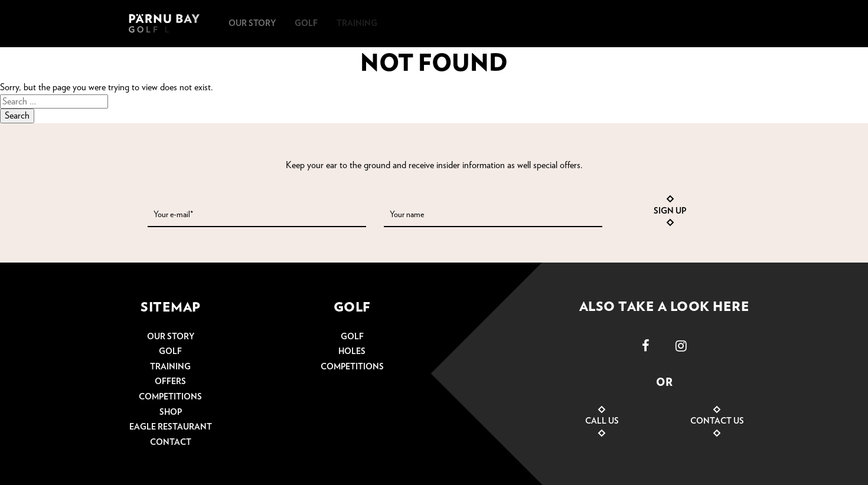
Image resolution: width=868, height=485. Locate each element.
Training (170, 367)
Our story (171, 337)
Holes (352, 352)
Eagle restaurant (171, 427)
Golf (170, 352)
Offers (170, 382)
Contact (171, 443)
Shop (171, 412)
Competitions (170, 397)
